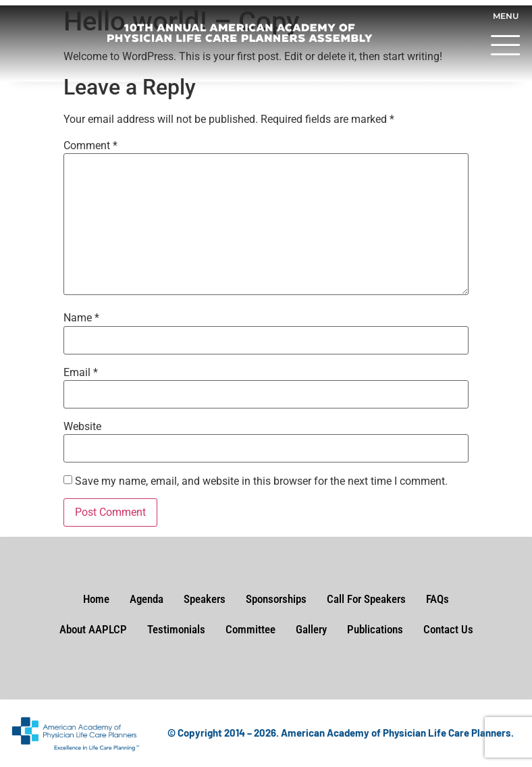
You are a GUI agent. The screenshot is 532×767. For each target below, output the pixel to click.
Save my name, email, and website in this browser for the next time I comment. (261, 481)
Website (82, 427)
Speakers (205, 599)
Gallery (311, 629)
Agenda (147, 599)
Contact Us (448, 629)
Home (96, 599)
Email (81, 373)
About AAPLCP (93, 629)
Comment (90, 146)
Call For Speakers (366, 599)
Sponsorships (276, 599)
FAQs (437, 599)
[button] (506, 48)
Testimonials (176, 629)
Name (81, 318)
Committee (250, 629)
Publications (375, 629)
